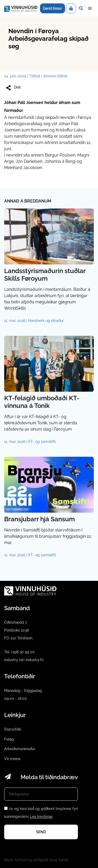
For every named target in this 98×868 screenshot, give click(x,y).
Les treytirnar (41, 817)
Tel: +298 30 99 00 (19, 652)
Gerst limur (52, 8)
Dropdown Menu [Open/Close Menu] (90, 8)
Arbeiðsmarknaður (20, 749)
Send (41, 832)
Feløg (9, 739)
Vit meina (12, 759)
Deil (13, 88)
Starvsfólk (13, 729)
